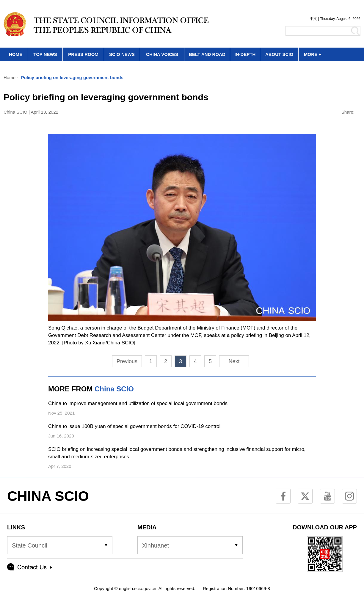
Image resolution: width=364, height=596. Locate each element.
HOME (16, 54)
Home (10, 77)
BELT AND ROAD (207, 54)
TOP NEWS (45, 54)
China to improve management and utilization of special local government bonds (138, 403)
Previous (127, 361)
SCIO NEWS (122, 54)
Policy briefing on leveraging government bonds (72, 77)
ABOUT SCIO (279, 54)
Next (234, 361)
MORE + (313, 54)
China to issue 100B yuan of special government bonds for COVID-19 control (134, 426)
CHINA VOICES (162, 54)
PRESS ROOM (83, 54)
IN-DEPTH (245, 54)
